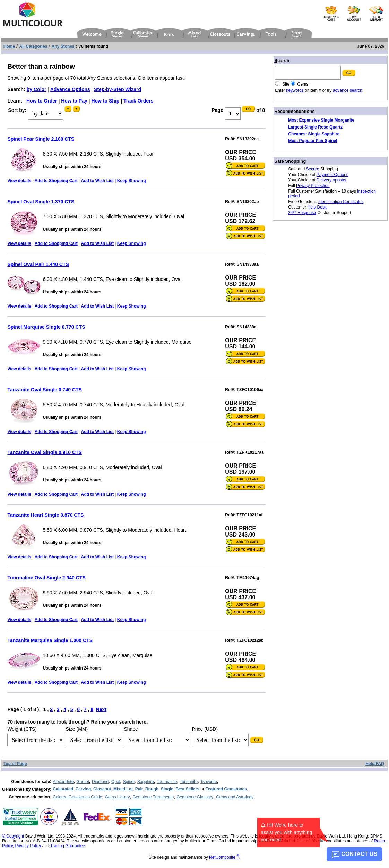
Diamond (100, 782)
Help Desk (317, 207)
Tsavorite (209, 782)
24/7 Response (302, 213)
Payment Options (332, 175)
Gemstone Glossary (195, 797)
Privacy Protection (313, 186)
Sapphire (146, 782)
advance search (348, 90)
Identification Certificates (341, 202)
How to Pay (74, 101)
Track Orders (138, 101)
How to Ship (105, 101)
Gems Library (117, 797)
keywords (295, 90)
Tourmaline (167, 782)
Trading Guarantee (68, 846)
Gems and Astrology (235, 797)
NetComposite (224, 857)
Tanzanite (189, 782)
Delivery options (331, 180)
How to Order (42, 101)
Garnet (83, 782)
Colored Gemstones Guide (77, 797)
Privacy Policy (28, 846)
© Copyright (13, 836)
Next (101, 709)
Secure (313, 169)
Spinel (128, 782)
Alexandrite (63, 782)
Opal (116, 782)
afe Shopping (290, 161)
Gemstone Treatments (153, 797)
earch (282, 60)
